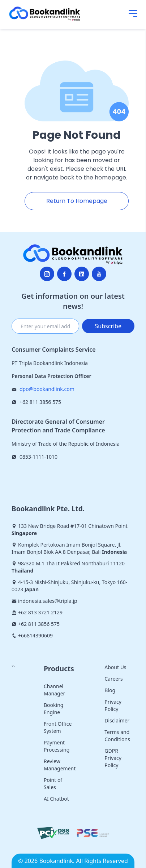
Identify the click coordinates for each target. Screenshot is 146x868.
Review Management (60, 765)
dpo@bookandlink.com (47, 389)
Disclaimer (117, 720)
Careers (113, 679)
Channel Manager (54, 690)
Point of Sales (53, 784)
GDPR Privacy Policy (113, 758)
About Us (115, 667)
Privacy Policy (113, 705)
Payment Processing (57, 746)
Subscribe (108, 326)
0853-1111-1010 (38, 457)
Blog (110, 690)
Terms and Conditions (117, 736)
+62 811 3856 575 (40, 402)
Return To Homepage (77, 201)
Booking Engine (53, 709)
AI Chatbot (56, 799)
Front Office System (58, 727)
